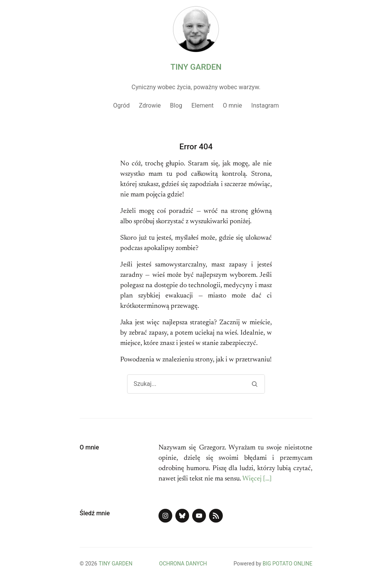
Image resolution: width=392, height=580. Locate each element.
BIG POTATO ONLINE (287, 564)
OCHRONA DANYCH (183, 564)
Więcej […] (257, 479)
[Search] (254, 384)
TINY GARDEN (196, 67)
